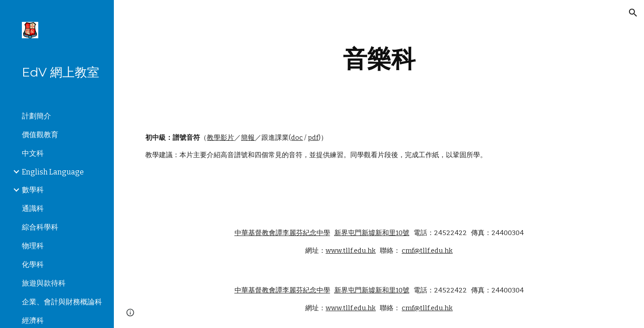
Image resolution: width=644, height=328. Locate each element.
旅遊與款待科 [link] (44, 283)
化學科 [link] (33, 264)
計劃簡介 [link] (36, 116)
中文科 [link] (33, 153)
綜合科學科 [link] (40, 227)
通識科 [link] (33, 208)
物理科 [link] (33, 246)
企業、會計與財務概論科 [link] (62, 302)
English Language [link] (53, 172)
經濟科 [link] (33, 320)
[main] (379, 59)
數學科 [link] (33, 190)
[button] (633, 13)
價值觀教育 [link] (40, 135)
